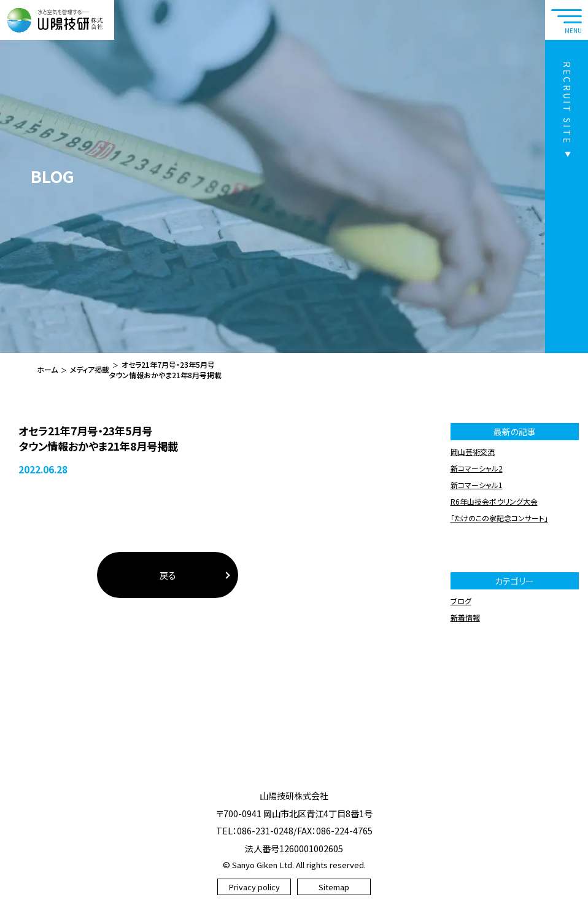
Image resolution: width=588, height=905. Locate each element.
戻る (168, 575)
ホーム (47, 369)
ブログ (461, 601)
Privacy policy (254, 887)
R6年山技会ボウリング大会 (494, 501)
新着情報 (465, 617)
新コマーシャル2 (477, 468)
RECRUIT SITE (567, 103)
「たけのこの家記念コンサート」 (499, 518)
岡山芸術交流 (473, 452)
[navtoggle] (567, 20)
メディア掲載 (90, 369)
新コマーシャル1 (477, 485)
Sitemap (334, 887)
